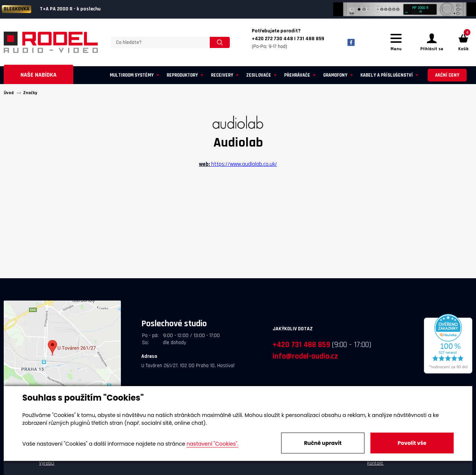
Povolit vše (412, 443)
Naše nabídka (38, 75)
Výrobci (47, 463)
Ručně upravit (323, 443)
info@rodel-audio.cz (305, 356)
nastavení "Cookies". (213, 444)
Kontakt (375, 463)
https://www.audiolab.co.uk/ (244, 164)
